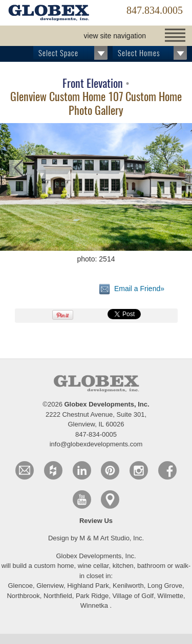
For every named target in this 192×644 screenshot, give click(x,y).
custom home (54, 566)
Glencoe (20, 586)
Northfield (58, 596)
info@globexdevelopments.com (96, 444)
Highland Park (88, 586)
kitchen (123, 566)
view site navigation (115, 36)
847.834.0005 (155, 10)
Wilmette (170, 596)
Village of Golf (133, 596)
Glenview (50, 586)
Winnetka (94, 605)
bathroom (152, 566)
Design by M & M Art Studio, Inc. (96, 538)
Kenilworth (128, 586)
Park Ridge (92, 596)
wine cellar (93, 566)
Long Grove (165, 586)
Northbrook (23, 596)
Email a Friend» (132, 289)
